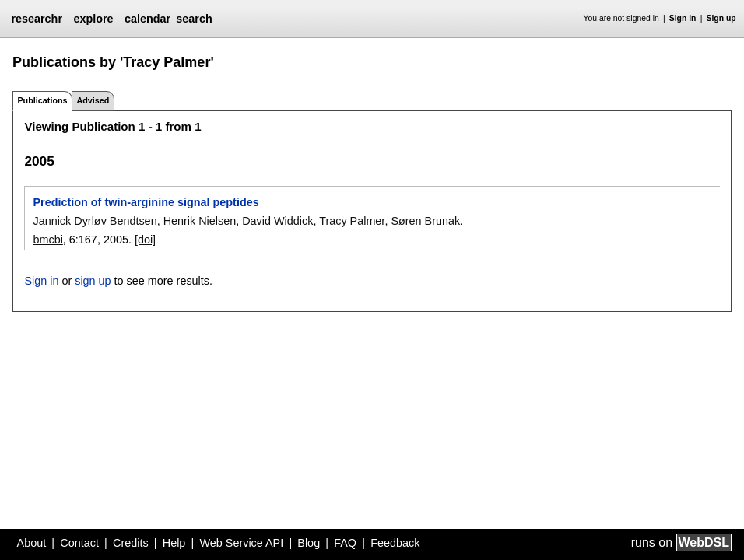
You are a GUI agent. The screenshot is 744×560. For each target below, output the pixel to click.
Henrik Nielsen (200, 221)
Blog (309, 543)
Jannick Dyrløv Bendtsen (95, 221)
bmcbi (47, 240)
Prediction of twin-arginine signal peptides (146, 202)
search (194, 19)
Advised (93, 100)
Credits (131, 543)
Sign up (721, 18)
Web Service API (241, 543)
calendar (147, 19)
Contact (79, 543)
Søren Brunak (425, 221)
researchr (37, 19)
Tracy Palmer (352, 221)
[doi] (145, 240)
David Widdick (277, 221)
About (32, 543)
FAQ (345, 543)
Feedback (395, 543)
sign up (93, 281)
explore (93, 19)
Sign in (683, 18)
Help (174, 543)
